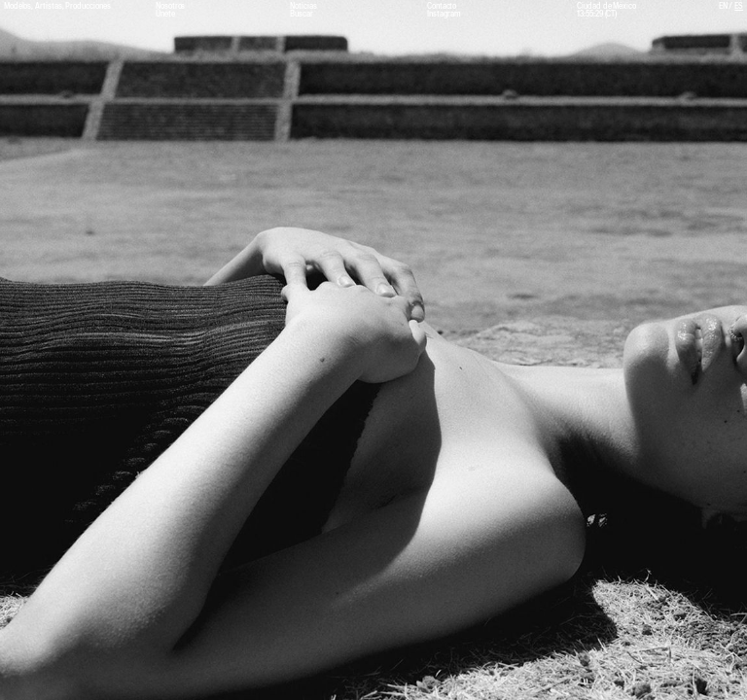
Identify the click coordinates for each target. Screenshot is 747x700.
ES (739, 6)
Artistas (48, 6)
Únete (165, 14)
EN (723, 6)
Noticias (303, 6)
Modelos (18, 6)
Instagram (444, 14)
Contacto (442, 6)
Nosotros (170, 6)
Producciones (88, 6)
